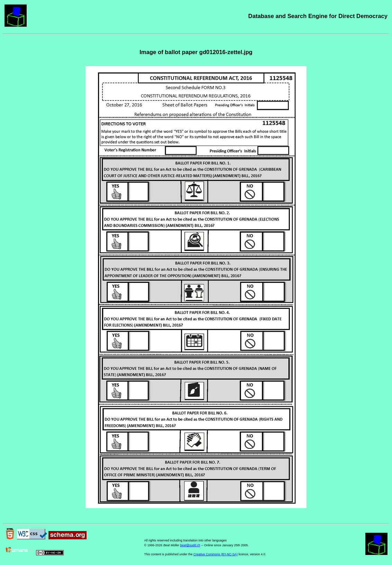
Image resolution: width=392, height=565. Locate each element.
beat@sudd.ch (190, 545)
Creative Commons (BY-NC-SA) (215, 554)
